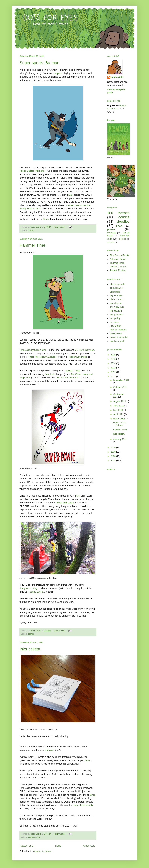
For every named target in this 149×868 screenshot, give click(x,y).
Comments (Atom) (42, 851)
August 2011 (120, 401)
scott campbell (117, 341)
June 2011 (119, 406)
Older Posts (89, 846)
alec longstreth (117, 284)
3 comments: (60, 227)
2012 (113, 372)
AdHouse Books (118, 259)
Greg (93, 795)
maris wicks (117, 77)
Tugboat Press (72, 371)
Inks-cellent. (30, 649)
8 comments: (60, 834)
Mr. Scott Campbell (67, 377)
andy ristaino (116, 288)
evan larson (116, 303)
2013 (113, 368)
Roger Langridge (78, 357)
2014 (113, 363)
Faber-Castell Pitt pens (32, 171)
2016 (113, 355)
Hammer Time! (33, 245)
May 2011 (118, 410)
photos (111, 229)
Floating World (36, 592)
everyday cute (117, 307)
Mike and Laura (65, 503)
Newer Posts (27, 846)
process (122, 239)
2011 (113, 376)
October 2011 (120, 387)
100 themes (118, 213)
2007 (113, 461)
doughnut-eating (28, 588)
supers (58, 73)
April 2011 (119, 414)
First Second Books (120, 255)
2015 (113, 359)
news (38, 837)
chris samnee (117, 299)
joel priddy (115, 318)
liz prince (114, 322)
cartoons (111, 242)
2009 (113, 452)
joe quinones (116, 315)
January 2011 (120, 439)
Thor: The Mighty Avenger (42, 357)
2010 (113, 447)
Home (58, 846)
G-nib (46, 219)
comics (31, 230)
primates (49, 750)
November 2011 (121, 380)
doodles (123, 221)
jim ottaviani (116, 311)
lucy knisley (116, 326)
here (87, 760)
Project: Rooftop (118, 270)
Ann (78, 496)
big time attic (116, 296)
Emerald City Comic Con (33, 350)
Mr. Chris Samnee (84, 350)
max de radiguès (118, 330)
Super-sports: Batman (40, 63)
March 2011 (119, 419)
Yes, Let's (50, 374)
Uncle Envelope (118, 267)
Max (71, 195)
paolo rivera (116, 333)
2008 (113, 456)
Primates (112, 233)
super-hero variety (83, 805)
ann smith (115, 292)
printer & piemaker (119, 337)
